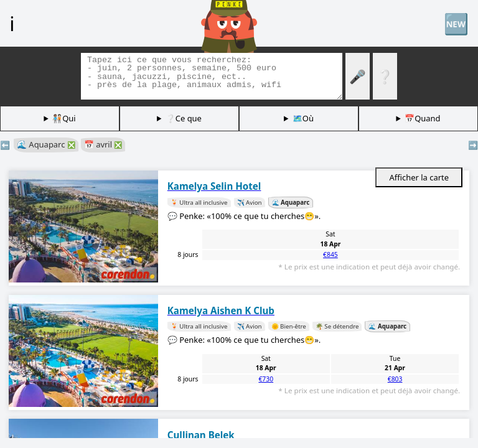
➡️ (473, 145)
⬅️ (5, 145)
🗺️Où (303, 118)
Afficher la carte (419, 177)
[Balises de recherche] (212, 76)
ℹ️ (12, 23)
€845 (330, 254)
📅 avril (103, 144)
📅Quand (422, 118)
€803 (395, 379)
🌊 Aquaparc (46, 144)
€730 (266, 379)
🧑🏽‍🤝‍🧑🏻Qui (64, 118)
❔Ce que (184, 118)
